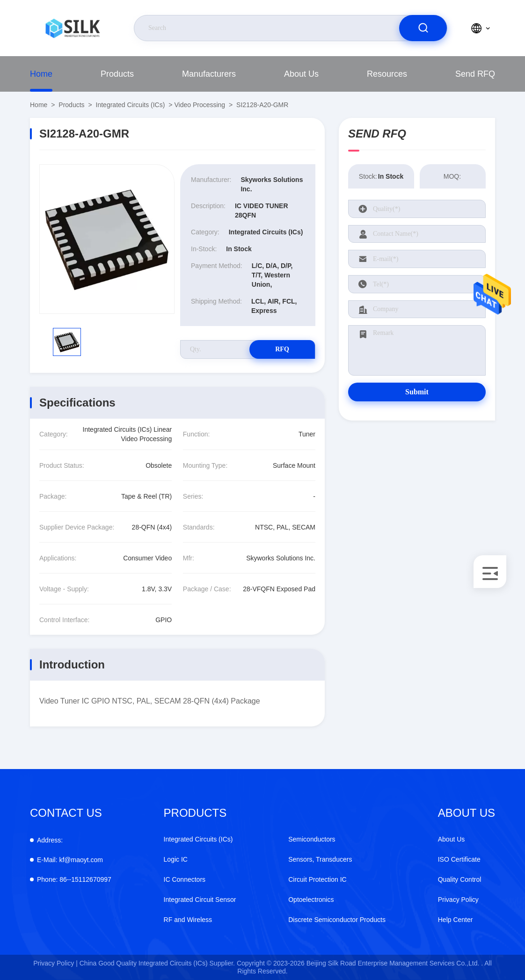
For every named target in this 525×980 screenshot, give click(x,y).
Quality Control (460, 879)
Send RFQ (475, 74)
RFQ (282, 349)
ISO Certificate (459, 859)
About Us (301, 74)
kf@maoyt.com (70, 860)
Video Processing (200, 105)
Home (41, 74)
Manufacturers (209, 74)
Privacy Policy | (55, 963)
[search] (423, 28)
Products (117, 74)
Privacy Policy (458, 900)
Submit (417, 392)
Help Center (456, 920)
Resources (387, 74)
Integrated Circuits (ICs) (131, 105)
